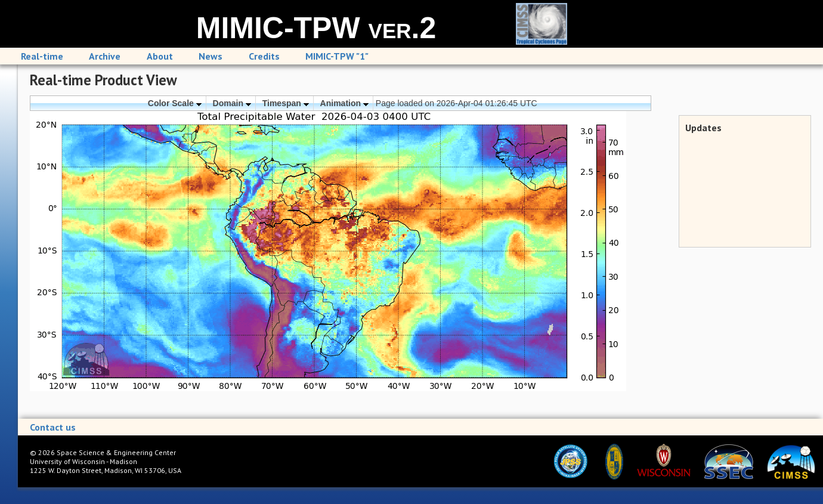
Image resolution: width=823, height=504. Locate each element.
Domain (232, 103)
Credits (264, 56)
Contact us (53, 427)
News (211, 56)
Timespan (286, 103)
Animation (344, 103)
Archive (105, 56)
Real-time (42, 56)
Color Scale (175, 103)
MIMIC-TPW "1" (337, 56)
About (160, 56)
